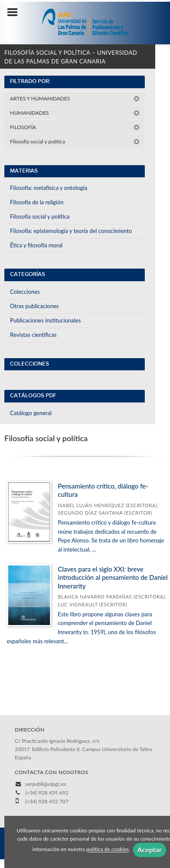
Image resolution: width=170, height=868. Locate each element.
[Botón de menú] (16, 13)
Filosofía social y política (75, 141)
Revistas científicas (33, 335)
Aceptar (150, 850)
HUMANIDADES (75, 113)
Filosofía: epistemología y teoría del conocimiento (71, 231)
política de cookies (108, 850)
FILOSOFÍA (75, 127)
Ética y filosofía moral (36, 245)
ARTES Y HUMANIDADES (75, 98)
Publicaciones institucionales (45, 320)
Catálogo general (31, 413)
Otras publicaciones (34, 306)
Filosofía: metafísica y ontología (49, 188)
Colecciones (25, 292)
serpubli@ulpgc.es (46, 784)
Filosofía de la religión (37, 202)
